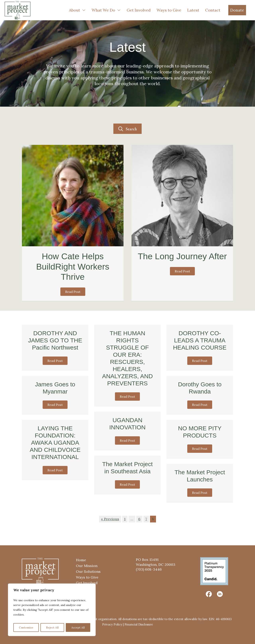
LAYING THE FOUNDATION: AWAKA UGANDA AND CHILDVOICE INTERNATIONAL (55, 443)
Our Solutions (88, 571)
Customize (26, 627)
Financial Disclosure (139, 624)
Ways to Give (87, 577)
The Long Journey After (182, 256)
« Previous (110, 519)
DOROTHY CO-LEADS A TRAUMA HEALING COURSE (200, 340)
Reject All (52, 627)
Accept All (78, 627)
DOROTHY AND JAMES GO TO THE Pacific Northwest (55, 340)
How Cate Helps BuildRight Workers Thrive (73, 266)
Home (81, 560)
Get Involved (87, 583)
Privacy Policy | (113, 624)
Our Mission (87, 566)
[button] (127, 129)
